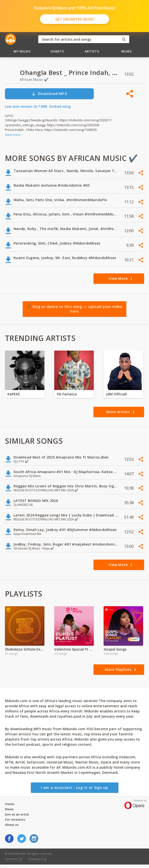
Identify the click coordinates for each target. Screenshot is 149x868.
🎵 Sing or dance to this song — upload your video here (74, 309)
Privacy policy (37, 859)
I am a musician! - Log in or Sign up (74, 788)
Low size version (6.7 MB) (26, 106)
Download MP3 (49, 94)
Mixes (127, 51)
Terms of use (14, 859)
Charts (57, 51)
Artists (92, 51)
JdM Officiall (116, 394)
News (9, 809)
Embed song (60, 106)
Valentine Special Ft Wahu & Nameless (74, 649)
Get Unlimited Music (75, 19)
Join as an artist (17, 814)
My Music (22, 51)
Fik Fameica (67, 394)
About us (12, 825)
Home (10, 804)
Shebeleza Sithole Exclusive (25, 649)
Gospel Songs (115, 649)
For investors (15, 819)
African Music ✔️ (34, 80)
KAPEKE (14, 394)
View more (13, 135)
